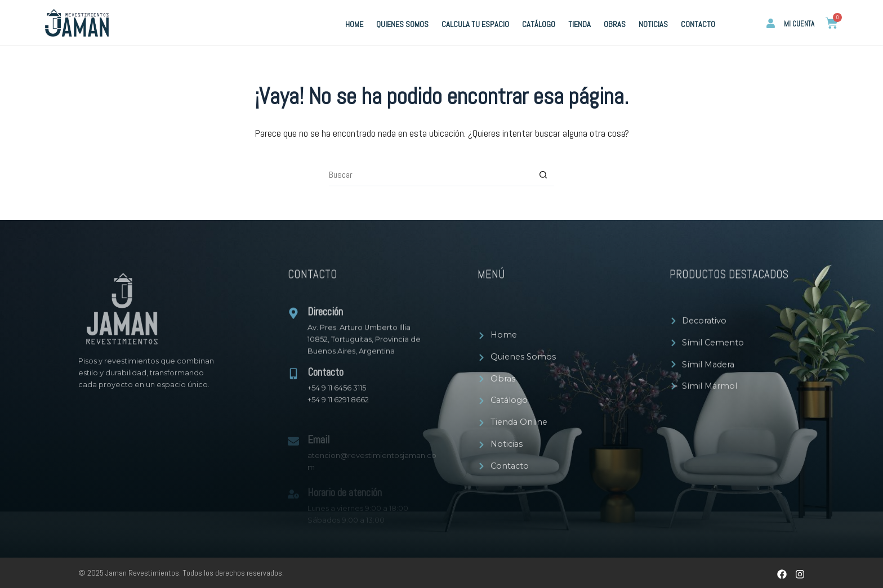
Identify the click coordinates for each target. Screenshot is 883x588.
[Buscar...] (430, 175)
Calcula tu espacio (475, 24)
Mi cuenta (799, 24)
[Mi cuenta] (771, 23)
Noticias (653, 24)
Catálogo (539, 24)
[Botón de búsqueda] (543, 175)
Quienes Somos (402, 24)
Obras (615, 24)
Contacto (698, 24)
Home (354, 24)
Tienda (579, 24)
